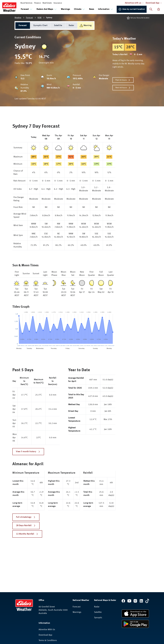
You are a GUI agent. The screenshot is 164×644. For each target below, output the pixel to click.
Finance (37, 3)
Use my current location (132, 9)
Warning (86, 26)
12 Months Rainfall (27, 534)
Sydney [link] (49, 18)
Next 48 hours (123, 88)
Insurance (58, 3)
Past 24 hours (123, 80)
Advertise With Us (47, 630)
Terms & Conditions (48, 640)
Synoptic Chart (40, 26)
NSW (40, 18)
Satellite (58, 26)
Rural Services (26, 3)
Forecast (29, 18)
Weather (18, 18)
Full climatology (26, 517)
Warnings (65, 9)
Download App (45, 635)
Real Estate (47, 3)
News (92, 9)
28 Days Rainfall (26, 526)
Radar (71, 26)
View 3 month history (28, 452)
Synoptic (98, 618)
